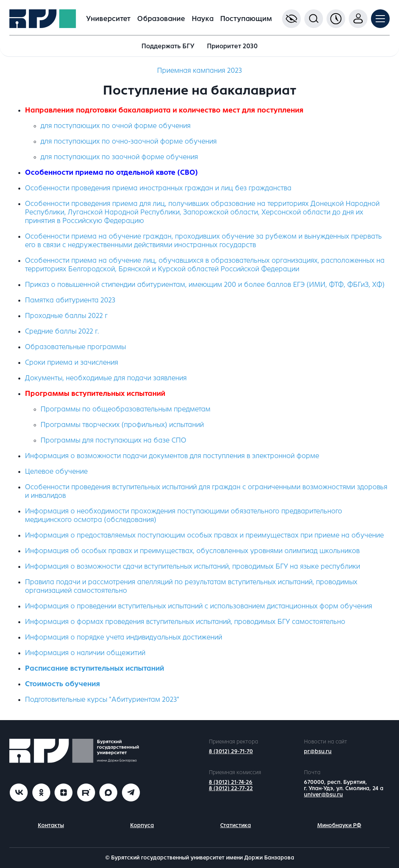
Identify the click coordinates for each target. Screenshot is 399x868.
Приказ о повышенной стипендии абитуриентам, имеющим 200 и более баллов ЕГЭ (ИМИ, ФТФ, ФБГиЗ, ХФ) (205, 285)
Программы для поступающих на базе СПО (113, 440)
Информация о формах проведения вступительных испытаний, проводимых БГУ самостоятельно (185, 622)
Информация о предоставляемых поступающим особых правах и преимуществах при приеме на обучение (204, 535)
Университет (108, 19)
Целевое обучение (56, 471)
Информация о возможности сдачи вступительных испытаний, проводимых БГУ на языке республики (192, 566)
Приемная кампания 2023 (199, 70)
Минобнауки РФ (339, 825)
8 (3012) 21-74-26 (231, 782)
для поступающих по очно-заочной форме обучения (129, 141)
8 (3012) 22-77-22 (231, 788)
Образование (161, 19)
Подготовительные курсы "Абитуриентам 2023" (102, 699)
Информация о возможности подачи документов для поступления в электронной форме (172, 456)
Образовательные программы (75, 347)
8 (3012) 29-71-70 (231, 751)
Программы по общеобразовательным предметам (125, 409)
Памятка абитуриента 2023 (70, 300)
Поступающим (246, 19)
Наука (203, 19)
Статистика (236, 825)
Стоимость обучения (63, 684)
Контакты (51, 825)
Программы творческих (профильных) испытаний (122, 425)
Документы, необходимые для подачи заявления (106, 378)
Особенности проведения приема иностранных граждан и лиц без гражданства (158, 188)
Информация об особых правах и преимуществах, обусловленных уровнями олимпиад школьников (192, 551)
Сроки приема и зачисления (72, 362)
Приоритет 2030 (232, 46)
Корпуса (142, 825)
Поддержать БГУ (168, 46)
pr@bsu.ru (318, 751)
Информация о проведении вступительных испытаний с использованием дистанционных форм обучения (199, 606)
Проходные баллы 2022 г (66, 316)
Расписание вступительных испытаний (94, 668)
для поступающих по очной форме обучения (116, 126)
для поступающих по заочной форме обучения (119, 157)
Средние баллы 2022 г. (62, 331)
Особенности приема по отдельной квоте (100, 172)
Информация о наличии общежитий (85, 653)
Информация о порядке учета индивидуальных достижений (124, 637)
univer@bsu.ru (323, 795)
